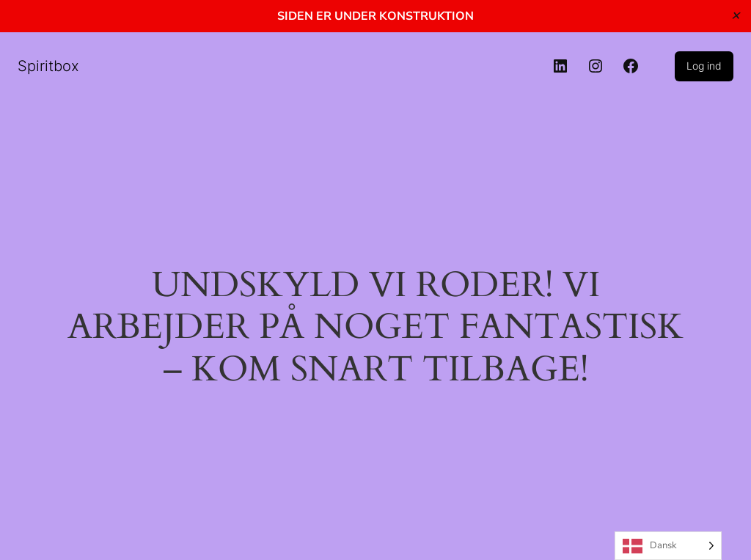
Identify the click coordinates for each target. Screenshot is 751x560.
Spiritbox (48, 66)
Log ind (704, 66)
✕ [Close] (735, 16)
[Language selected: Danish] (668, 546)
